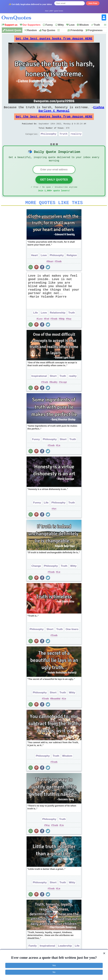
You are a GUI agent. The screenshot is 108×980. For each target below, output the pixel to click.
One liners (72, 639)
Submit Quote (13, 30)
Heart (34, 265)
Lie (59, 455)
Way (48, 835)
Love (72, 25)
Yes (54, 965)
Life (35, 323)
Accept (63, 392)
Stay (69, 329)
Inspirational (39, 386)
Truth (97, 25)
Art (55, 518)
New (62, 30)
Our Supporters (31, 25)
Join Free (93, 3)
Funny (49, 25)
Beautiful (56, 708)
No (54, 972)
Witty (61, 25)
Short (53, 386)
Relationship (57, 323)
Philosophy (49, 140)
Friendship (77, 30)
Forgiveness (95, 30)
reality (76, 140)
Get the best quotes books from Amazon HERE (54, 39)
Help (62, 329)
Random (32, 30)
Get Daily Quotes (54, 188)
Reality (54, 392)
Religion (72, 265)
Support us (11, 25)
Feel (47, 329)
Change (36, 576)
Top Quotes (49, 30)
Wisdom (84, 25)
